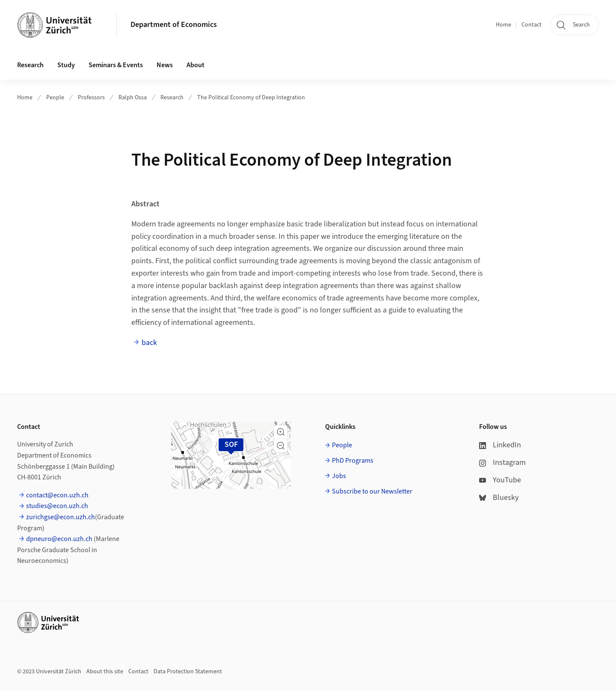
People (55, 98)
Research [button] (30, 65)
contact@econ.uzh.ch (57, 495)
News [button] (165, 65)
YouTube (500, 480)
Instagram (502, 462)
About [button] (195, 65)
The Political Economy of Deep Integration (251, 98)
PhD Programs (353, 461)
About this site (105, 672)
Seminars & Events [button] (116, 65)
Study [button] (66, 65)
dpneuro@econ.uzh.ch (59, 539)
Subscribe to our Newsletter (372, 491)
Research (172, 98)
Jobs (339, 476)
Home (503, 25)
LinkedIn (500, 445)
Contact (532, 25)
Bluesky (499, 498)
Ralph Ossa (133, 98)
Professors (91, 98)
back (149, 343)
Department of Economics (174, 25)
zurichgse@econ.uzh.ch (61, 517)
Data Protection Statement (188, 672)
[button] (281, 432)
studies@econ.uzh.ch (57, 506)
